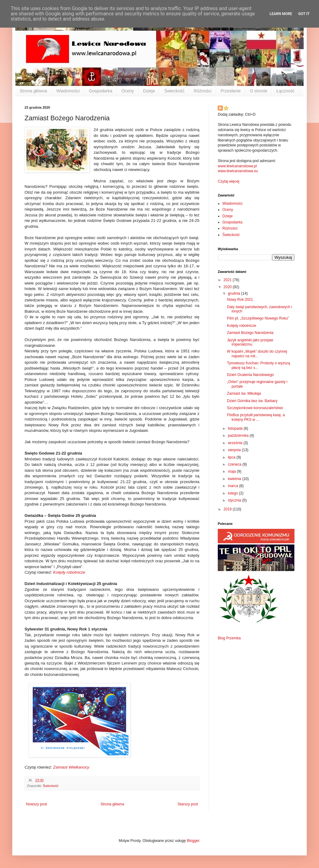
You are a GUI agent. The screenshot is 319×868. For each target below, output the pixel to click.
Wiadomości (68, 91)
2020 (228, 287)
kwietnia (235, 479)
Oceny (128, 91)
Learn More (281, 14)
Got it (304, 14)
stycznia (235, 500)
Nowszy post (37, 804)
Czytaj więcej (229, 181)
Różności (203, 91)
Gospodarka (101, 91)
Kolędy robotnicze (69, 572)
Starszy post (188, 804)
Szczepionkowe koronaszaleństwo (255, 408)
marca (234, 486)
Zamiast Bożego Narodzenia (250, 333)
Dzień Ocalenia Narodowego (250, 375)
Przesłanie (231, 91)
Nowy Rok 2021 (240, 300)
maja (232, 471)
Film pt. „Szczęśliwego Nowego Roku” (258, 318)
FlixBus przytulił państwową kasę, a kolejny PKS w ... (256, 417)
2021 (228, 280)
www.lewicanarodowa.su (238, 171)
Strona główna (33, 91)
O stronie (259, 91)
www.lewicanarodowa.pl (237, 166)
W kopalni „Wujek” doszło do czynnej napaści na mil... (257, 354)
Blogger (193, 841)
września (236, 443)
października (239, 436)
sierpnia (235, 450)
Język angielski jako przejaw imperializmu (250, 342)
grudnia (234, 293)
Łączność (285, 91)
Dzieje (149, 91)
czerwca (235, 464)
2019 (228, 509)
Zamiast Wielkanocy (71, 767)
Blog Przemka (229, 638)
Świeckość (174, 91)
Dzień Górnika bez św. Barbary (252, 401)
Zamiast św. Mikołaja (244, 393)
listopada (236, 428)
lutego (233, 493)
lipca (232, 457)
